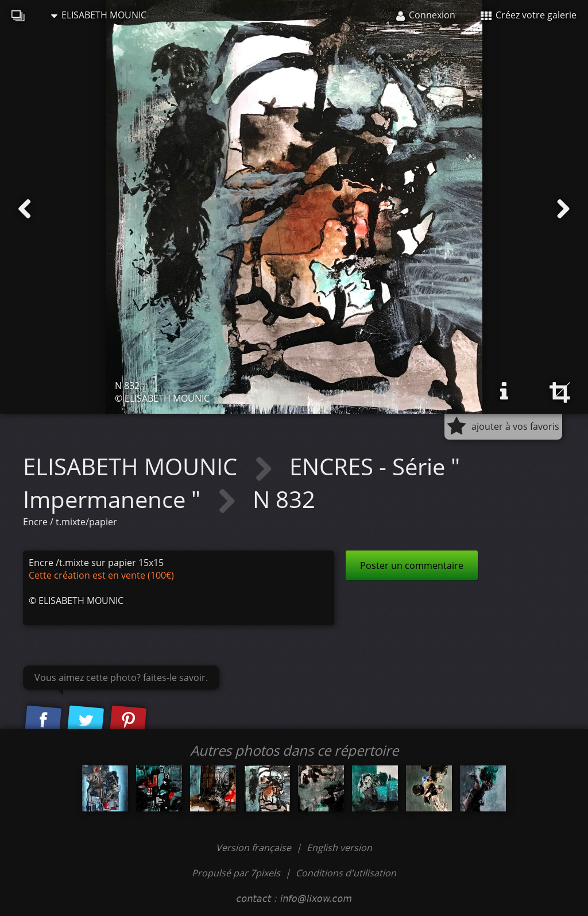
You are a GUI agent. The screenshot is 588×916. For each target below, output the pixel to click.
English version (339, 848)
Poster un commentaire (412, 565)
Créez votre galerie (529, 15)
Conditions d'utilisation (346, 873)
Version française (255, 848)
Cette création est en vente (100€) (101, 575)
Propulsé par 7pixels (236, 873)
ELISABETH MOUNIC (99, 15)
